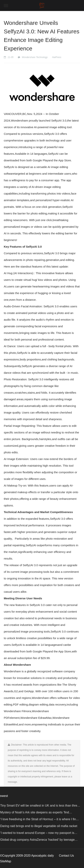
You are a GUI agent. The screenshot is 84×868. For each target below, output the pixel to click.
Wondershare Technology (35, 57)
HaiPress (57, 57)
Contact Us (66, 856)
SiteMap (6, 861)
